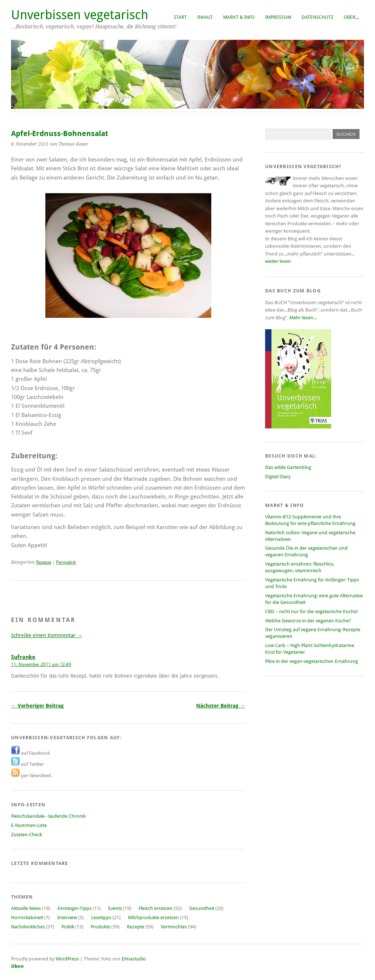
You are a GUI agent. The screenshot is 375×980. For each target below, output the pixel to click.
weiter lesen (278, 261)
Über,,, (351, 17)
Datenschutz (317, 17)
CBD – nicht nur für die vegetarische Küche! (312, 611)
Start (180, 17)
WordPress (67, 959)
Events (115, 908)
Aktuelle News (26, 908)
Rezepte (44, 562)
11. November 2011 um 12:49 (41, 664)
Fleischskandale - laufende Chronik (48, 816)
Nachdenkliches (28, 927)
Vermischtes (174, 927)
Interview (67, 918)
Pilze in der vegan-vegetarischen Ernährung (312, 661)
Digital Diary (278, 477)
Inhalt (205, 17)
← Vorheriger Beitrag (37, 706)
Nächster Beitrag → (221, 706)
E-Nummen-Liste (29, 825)
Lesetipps (101, 918)
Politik (68, 927)
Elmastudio (134, 959)
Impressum (278, 17)
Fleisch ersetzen (156, 908)
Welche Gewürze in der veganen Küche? (308, 621)
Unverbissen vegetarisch (80, 15)
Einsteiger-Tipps (74, 908)
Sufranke (23, 657)
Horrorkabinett (27, 918)
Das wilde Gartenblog (288, 467)
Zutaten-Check (27, 835)
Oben (17, 966)
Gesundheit (202, 908)
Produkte (100, 927)
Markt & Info (239, 17)
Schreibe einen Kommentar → (47, 635)
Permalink (66, 562)
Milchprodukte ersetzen (153, 918)
